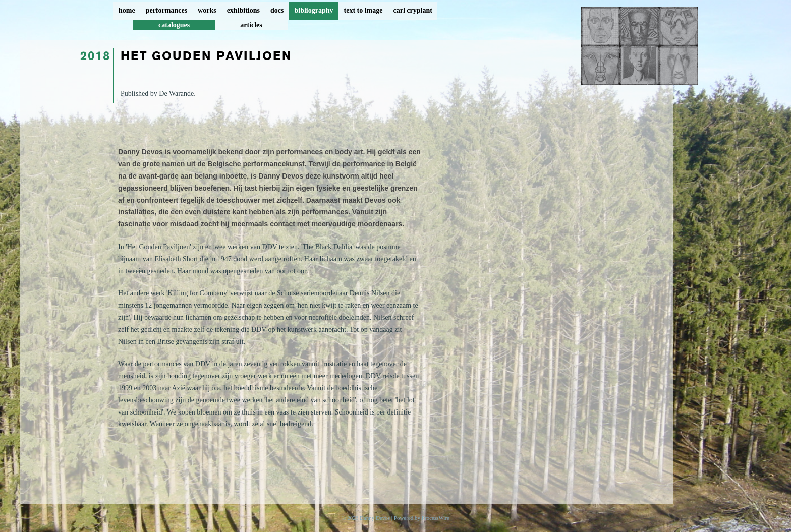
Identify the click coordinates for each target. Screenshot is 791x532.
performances (166, 10)
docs (277, 10)
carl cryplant (412, 10)
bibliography (314, 10)
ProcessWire (436, 518)
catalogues (174, 25)
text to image (363, 10)
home (127, 10)
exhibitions (243, 10)
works (207, 10)
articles (251, 25)
